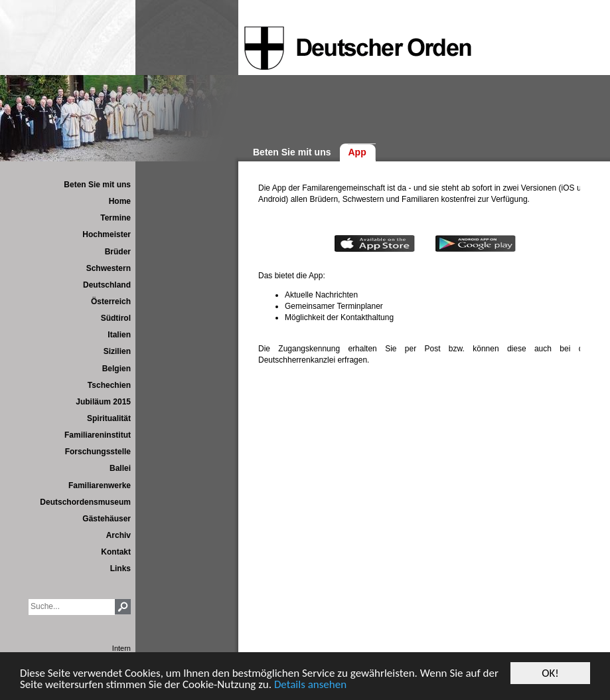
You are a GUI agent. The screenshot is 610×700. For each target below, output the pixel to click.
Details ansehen (310, 685)
